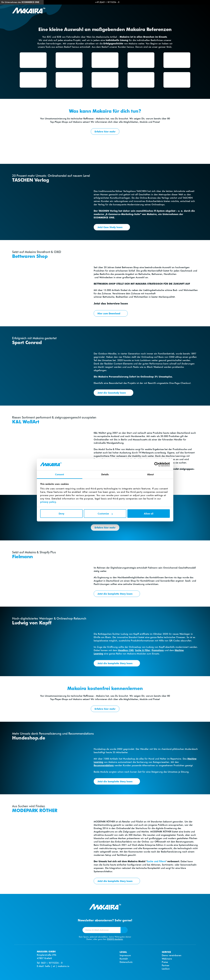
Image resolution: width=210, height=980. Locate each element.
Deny (61, 514)
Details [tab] (105, 474)
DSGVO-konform (115, 939)
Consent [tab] (60, 474)
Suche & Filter (143, 650)
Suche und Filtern (156, 861)
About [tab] (151, 474)
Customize (105, 514)
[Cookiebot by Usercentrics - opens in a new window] (157, 464)
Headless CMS (126, 650)
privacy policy (48, 502)
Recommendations (104, 765)
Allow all (149, 514)
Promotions (158, 650)
